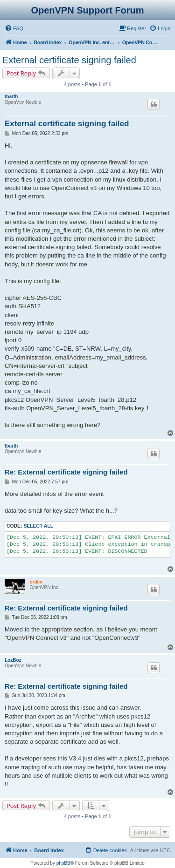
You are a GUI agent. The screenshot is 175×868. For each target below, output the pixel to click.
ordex (36, 582)
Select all (38, 526)
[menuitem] (14, 28)
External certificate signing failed (69, 60)
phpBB (63, 863)
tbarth (11, 97)
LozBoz (13, 660)
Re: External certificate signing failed (66, 472)
